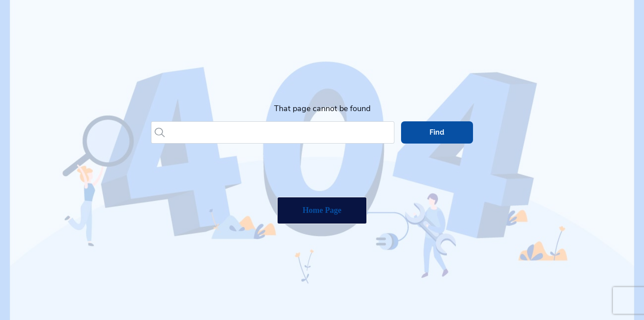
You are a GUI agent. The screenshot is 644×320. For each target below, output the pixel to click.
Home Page (322, 210)
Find (437, 132)
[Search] (281, 132)
